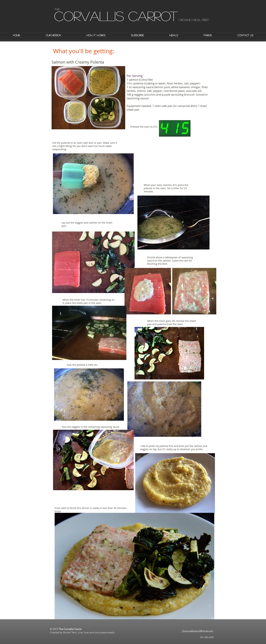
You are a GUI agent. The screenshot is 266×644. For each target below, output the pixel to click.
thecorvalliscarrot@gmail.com (197, 631)
